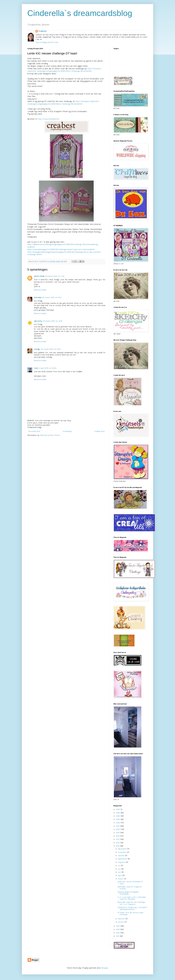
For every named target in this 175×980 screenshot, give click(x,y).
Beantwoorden (40, 290)
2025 (118, 813)
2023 (118, 819)
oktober (122, 856)
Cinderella (42, 31)
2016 (118, 843)
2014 (118, 926)
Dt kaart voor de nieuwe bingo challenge (130, 914)
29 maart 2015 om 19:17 (52, 298)
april (120, 875)
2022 (118, 823)
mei (120, 872)
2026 (118, 809)
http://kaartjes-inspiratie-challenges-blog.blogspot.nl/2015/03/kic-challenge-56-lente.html (64, 70)
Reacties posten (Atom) (50, 435)
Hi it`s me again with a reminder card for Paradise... (132, 898)
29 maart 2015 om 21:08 (52, 321)
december (122, 849)
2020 (118, 829)
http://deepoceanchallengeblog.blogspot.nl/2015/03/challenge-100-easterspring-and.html (63, 246)
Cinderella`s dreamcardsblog (80, 13)
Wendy (37, 349)
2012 (118, 933)
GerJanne (38, 321)
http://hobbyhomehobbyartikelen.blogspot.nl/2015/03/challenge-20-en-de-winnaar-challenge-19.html (64, 253)
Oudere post (99, 431)
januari (121, 922)
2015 (118, 846)
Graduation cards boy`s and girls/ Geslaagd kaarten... (132, 908)
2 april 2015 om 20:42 (48, 368)
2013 (118, 929)
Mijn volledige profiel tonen (47, 42)
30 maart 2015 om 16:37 (51, 349)
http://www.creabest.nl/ (49, 119)
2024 (118, 816)
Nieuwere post (34, 431)
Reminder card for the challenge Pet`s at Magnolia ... (131, 903)
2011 (118, 936)
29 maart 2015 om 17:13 (55, 276)
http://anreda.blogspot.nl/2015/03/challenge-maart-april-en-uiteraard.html (61, 250)
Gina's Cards (39, 276)
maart (121, 879)
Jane (36, 368)
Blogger (105, 968)
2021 (118, 826)
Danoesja (38, 298)
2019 (118, 833)
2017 (118, 839)
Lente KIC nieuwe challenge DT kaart (130, 883)
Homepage (67, 431)
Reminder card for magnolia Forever (130, 888)
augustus (122, 862)
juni (120, 869)
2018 (118, 836)
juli (119, 866)
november (122, 852)
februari (122, 919)
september (123, 859)
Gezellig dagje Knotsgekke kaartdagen (128, 893)
